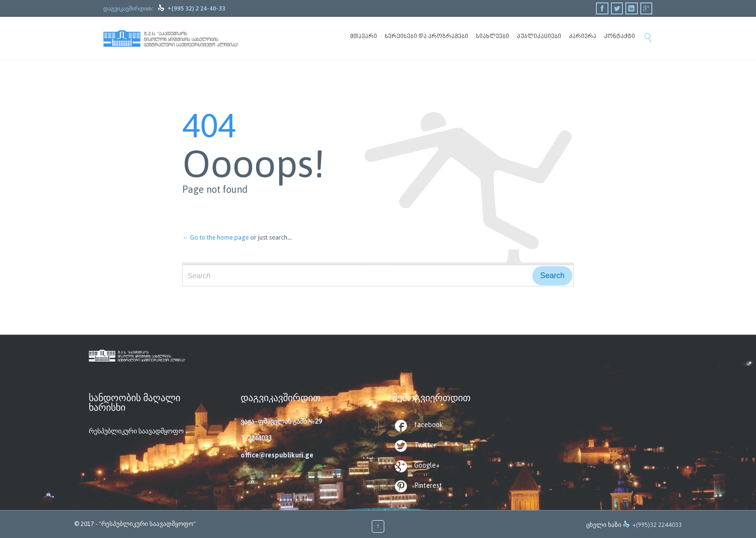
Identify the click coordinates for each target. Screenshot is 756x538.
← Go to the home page (216, 237)
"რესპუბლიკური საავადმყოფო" (147, 524)
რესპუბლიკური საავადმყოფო (136, 431)
